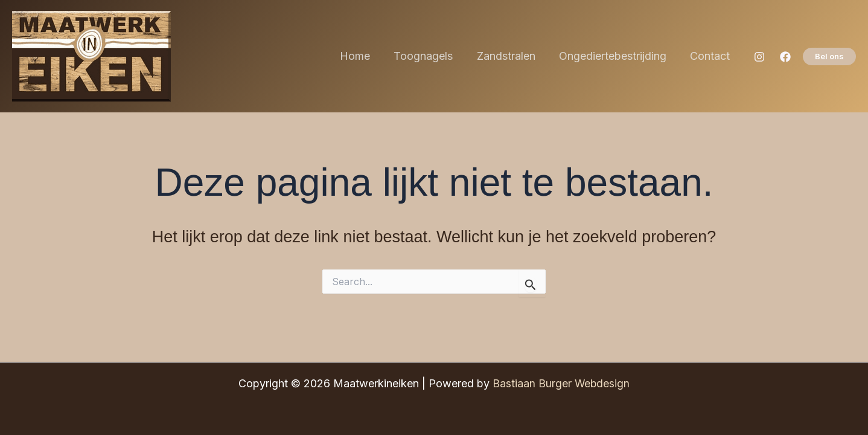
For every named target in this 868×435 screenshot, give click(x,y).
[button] (829, 56)
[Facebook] (785, 57)
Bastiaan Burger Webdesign (561, 383)
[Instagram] (759, 57)
